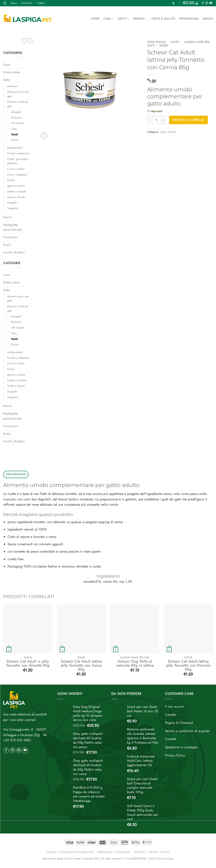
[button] (173, 3)
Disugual (16, 112)
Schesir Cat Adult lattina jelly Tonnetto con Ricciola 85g (188, 665)
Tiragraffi (12, 203)
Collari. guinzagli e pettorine (18, 161)
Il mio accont (174, 706)
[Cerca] (5, 3)
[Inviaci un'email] (19, 750)
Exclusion (16, 118)
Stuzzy (15, 140)
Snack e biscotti (16, 197)
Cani (109, 19)
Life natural (17, 123)
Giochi (11, 180)
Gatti (123, 19)
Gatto (7, 80)
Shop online (156, 42)
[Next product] (24, 41)
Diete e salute (164, 19)
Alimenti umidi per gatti (18, 104)
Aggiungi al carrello (188, 120)
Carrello (171, 715)
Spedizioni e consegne (181, 747)
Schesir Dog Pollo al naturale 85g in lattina (135, 663)
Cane (7, 65)
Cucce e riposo (16, 169)
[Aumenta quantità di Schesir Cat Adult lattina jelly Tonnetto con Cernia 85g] (163, 120)
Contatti (27, 3)
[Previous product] (30, 41)
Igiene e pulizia (16, 186)
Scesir (15, 134)
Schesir (172, 132)
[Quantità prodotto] (156, 120)
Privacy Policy (175, 755)
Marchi (140, 19)
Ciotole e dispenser (18, 153)
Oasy (14, 129)
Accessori (13, 86)
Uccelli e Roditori (14, 252)
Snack (208, 19)
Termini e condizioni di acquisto (188, 731)
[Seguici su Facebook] (203, 3)
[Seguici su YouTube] (211, 3)
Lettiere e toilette (17, 191)
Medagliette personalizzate (12, 227)
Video (41, 3)
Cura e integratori (17, 175)
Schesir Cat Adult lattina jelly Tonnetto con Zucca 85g (81, 665)
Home (95, 19)
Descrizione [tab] (16, 474)
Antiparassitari (15, 148)
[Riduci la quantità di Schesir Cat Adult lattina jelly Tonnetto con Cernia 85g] (150, 120)
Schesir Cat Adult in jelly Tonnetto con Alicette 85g (28, 663)
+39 (17, 740)
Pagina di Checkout (179, 723)
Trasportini (13, 208)
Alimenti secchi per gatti (18, 94)
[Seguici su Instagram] (207, 3)
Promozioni (189, 19)
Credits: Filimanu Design (161, 859)
